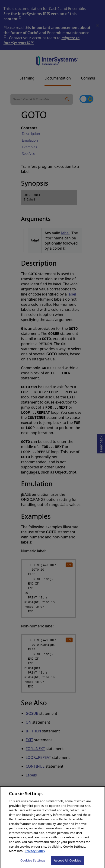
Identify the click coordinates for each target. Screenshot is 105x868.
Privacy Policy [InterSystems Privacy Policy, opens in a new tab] (35, 855)
